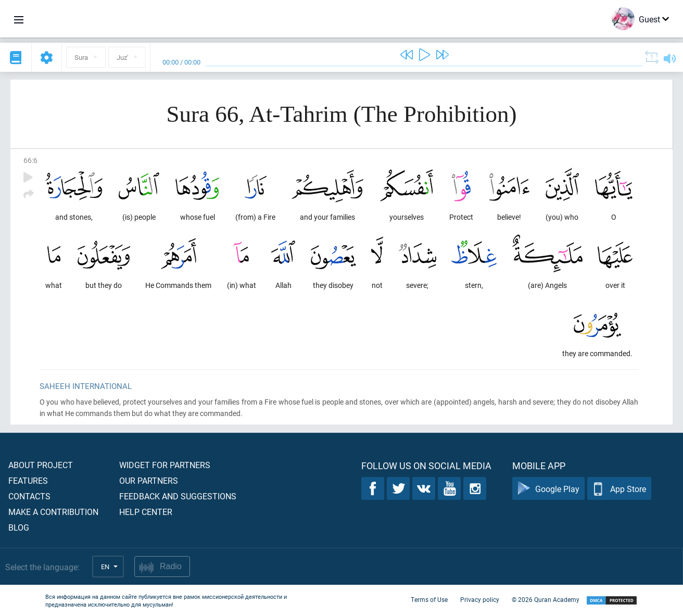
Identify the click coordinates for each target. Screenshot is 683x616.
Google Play (548, 489)
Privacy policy (480, 599)
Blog (19, 527)
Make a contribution (53, 512)
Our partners (149, 480)
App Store (619, 489)
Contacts (29, 496)
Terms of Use (429, 599)
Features (28, 480)
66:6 (30, 160)
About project (41, 465)
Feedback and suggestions (178, 496)
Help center (146, 512)
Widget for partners (165, 465)
